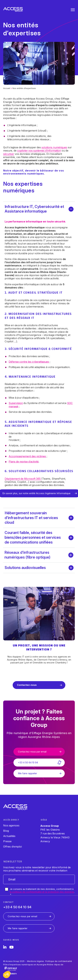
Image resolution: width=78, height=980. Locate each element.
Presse (7, 841)
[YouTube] (11, 948)
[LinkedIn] (5, 948)
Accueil (7, 88)
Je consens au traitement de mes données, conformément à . (42, 892)
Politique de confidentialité (59, 961)
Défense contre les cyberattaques (25, 362)
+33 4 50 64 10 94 (17, 907)
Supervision (12, 403)
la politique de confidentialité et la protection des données (42, 892)
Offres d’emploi (12, 847)
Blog (6, 831)
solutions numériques (54, 147)
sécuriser (9, 154)
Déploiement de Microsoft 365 (19, 479)
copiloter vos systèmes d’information (39, 151)
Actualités (9, 836)
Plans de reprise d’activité (20, 462)
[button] (7, 975)
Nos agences (11, 825)
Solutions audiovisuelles (25, 568)
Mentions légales (36, 961)
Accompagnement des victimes (23, 456)
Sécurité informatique (24, 349)
